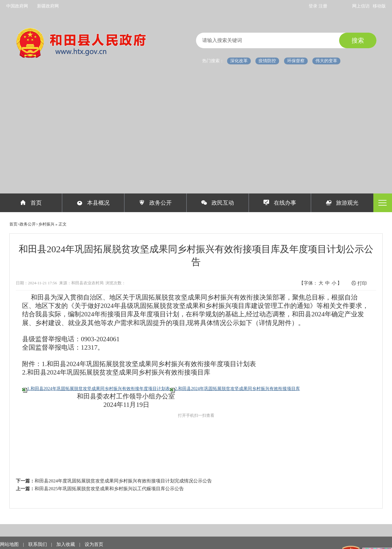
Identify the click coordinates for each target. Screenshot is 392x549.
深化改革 (239, 61)
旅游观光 (342, 203)
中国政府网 (17, 6)
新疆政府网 (48, 6)
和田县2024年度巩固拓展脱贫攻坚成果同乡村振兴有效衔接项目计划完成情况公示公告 (123, 481)
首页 (31, 203)
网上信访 (361, 6)
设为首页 (94, 544)
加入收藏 (66, 544)
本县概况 (93, 203)
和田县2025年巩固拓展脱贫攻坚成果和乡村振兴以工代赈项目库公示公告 (109, 489)
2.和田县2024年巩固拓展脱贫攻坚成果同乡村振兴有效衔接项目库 (238, 389)
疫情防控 (267, 61)
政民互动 (218, 203)
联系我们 (38, 544)
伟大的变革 (326, 61)
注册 (323, 6)
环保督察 (296, 61)
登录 (314, 6)
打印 (359, 283)
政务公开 (155, 203)
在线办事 (280, 203)
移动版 (379, 6)
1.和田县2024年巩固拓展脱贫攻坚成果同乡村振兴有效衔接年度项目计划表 (98, 389)
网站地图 (10, 544)
